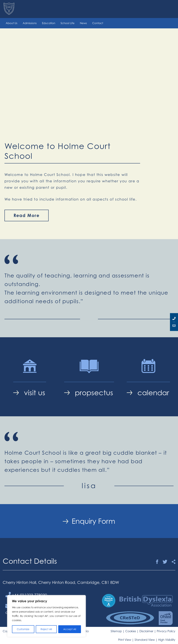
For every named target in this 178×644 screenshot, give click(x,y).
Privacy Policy (166, 631)
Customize (23, 629)
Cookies (131, 631)
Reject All (46, 629)
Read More (27, 215)
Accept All (70, 629)
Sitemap (116, 631)
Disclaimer (146, 631)
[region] (46, 616)
